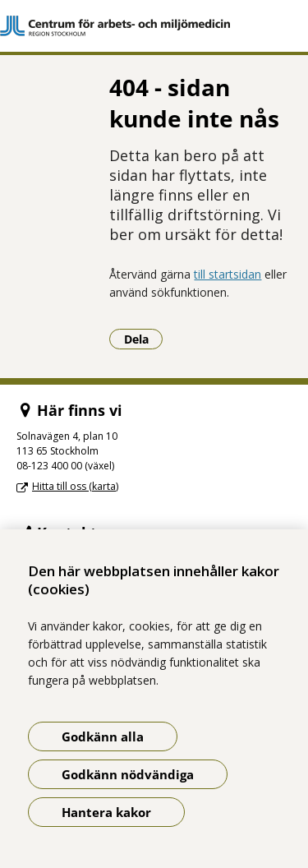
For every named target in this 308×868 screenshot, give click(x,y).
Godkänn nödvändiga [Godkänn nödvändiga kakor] (128, 774)
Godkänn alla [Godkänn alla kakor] (103, 736)
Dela (144, 339)
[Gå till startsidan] (154, 26)
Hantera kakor (106, 812)
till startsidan (228, 274)
